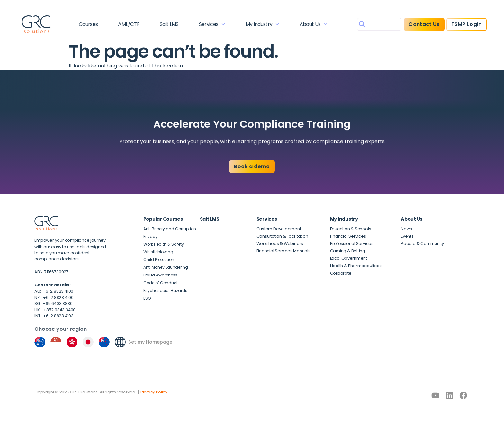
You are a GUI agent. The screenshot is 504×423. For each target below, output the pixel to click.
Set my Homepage (150, 342)
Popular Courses (163, 219)
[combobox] (379, 24)
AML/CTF (129, 24)
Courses (88, 24)
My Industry (262, 24)
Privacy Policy (154, 392)
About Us (314, 24)
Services (212, 24)
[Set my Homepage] (120, 342)
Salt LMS (169, 24)
